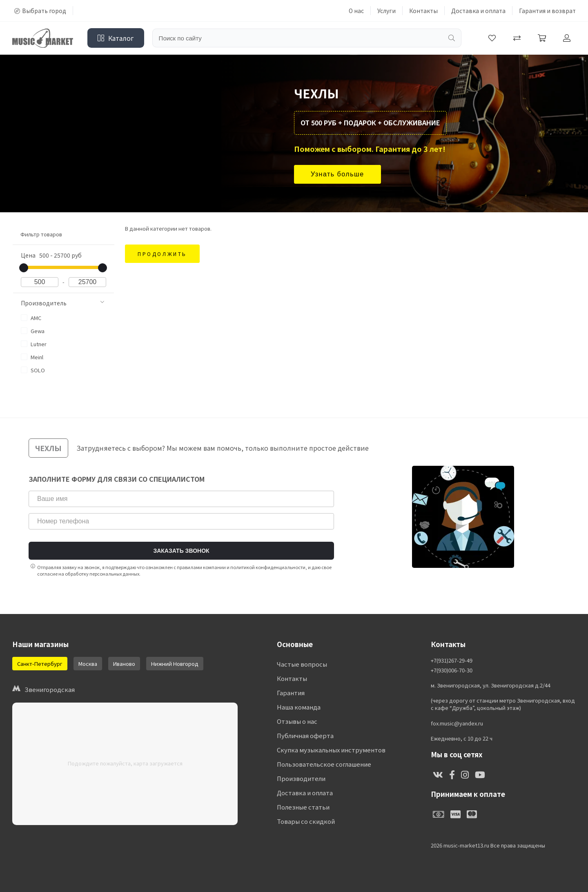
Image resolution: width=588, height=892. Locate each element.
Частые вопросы (302, 664)
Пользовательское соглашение (324, 764)
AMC (31, 318)
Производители (301, 778)
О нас (356, 11)
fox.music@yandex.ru (457, 723)
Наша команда (299, 707)
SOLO (33, 370)
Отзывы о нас (297, 721)
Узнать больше (337, 174)
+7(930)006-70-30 (452, 670)
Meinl (32, 357)
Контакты (423, 11)
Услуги (386, 11)
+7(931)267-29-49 (452, 661)
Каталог (116, 38)
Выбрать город (40, 11)
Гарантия (291, 693)
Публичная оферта (305, 735)
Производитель (62, 303)
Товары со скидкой (306, 821)
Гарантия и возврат (547, 11)
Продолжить (162, 254)
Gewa (33, 331)
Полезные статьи (303, 807)
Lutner (34, 344)
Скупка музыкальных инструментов (331, 750)
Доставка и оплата (478, 11)
